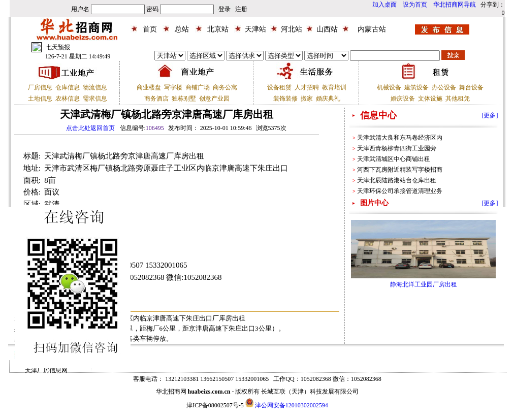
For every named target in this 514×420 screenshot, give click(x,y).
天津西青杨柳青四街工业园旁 (397, 148)
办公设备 (444, 87)
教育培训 (334, 87)
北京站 (218, 29)
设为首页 (415, 5)
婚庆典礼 (328, 99)
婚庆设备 (403, 99)
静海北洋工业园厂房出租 (424, 284)
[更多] (490, 115)
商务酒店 (156, 99)
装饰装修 (285, 99)
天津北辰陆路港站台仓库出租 (397, 180)
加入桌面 (384, 5)
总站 (182, 29)
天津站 (255, 29)
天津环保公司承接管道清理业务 (400, 191)
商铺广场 (198, 87)
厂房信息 (40, 87)
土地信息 (40, 99)
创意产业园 (214, 99)
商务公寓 (225, 87)
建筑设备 (416, 87)
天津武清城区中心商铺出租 (394, 159)
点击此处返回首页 (90, 128)
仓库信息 (68, 87)
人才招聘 (307, 87)
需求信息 (95, 99)
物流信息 (95, 87)
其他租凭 (458, 99)
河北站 (292, 29)
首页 (150, 29)
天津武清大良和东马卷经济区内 (400, 138)
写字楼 (173, 87)
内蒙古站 (372, 29)
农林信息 (68, 99)
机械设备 (389, 87)
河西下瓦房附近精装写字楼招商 (400, 170)
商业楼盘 (149, 87)
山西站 (327, 29)
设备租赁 (279, 87)
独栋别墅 (184, 99)
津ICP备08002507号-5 (215, 405)
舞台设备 (471, 87)
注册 (241, 9)
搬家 (307, 99)
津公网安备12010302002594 (292, 405)
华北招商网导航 (455, 5)
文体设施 (430, 99)
